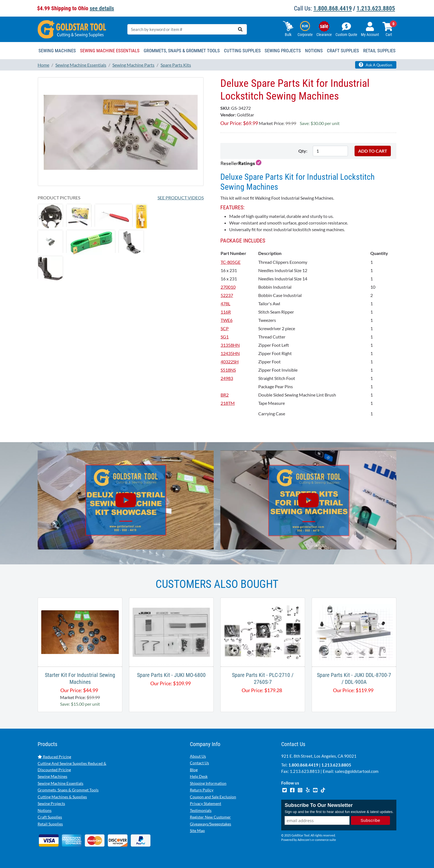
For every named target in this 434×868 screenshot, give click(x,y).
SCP (225, 328)
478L (225, 303)
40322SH (230, 362)
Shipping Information (208, 783)
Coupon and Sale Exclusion (213, 797)
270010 (228, 287)
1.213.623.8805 (376, 8)
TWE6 (227, 320)
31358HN (230, 345)
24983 (227, 378)
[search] (240, 29)
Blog (194, 770)
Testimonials (201, 810)
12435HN (230, 353)
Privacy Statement (206, 803)
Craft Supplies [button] (343, 51)
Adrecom (303, 840)
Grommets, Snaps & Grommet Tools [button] (182, 51)
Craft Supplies (50, 817)
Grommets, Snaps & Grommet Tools (68, 790)
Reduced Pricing (54, 757)
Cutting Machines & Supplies (62, 797)
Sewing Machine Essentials (60, 783)
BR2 (225, 395)
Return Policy (202, 790)
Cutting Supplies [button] (242, 51)
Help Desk (199, 776)
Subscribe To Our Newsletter (319, 806)
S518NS (228, 370)
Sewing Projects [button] (283, 51)
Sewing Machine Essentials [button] (110, 51)
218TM (228, 403)
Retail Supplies (50, 824)
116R (226, 312)
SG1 (225, 337)
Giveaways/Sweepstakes (210, 824)
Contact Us (199, 763)
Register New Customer (210, 817)
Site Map (197, 831)
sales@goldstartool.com (357, 771)
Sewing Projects (51, 803)
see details (102, 8)
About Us (198, 756)
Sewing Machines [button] (57, 51)
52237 (227, 295)
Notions (45, 810)
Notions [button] (314, 51)
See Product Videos (181, 198)
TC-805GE (231, 262)
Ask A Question (375, 65)
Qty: (303, 151)
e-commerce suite (324, 840)
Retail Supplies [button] (379, 51)
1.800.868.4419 (333, 8)
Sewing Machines (52, 776)
